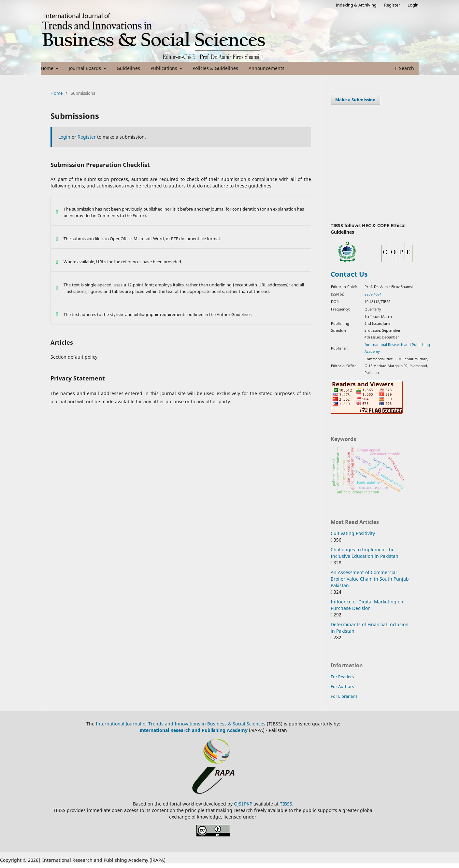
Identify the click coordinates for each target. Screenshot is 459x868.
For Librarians (344, 696)
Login (413, 5)
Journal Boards (86, 68)
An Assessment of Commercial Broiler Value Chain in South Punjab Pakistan (370, 579)
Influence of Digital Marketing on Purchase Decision (367, 605)
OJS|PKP (244, 804)
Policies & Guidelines (215, 68)
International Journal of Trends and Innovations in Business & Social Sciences (181, 724)
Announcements (266, 68)
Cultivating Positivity (353, 533)
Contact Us (349, 274)
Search (405, 68)
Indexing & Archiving (356, 5)
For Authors (342, 686)
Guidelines (128, 68)
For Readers (342, 677)
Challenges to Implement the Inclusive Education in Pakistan (365, 553)
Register (392, 5)
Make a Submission (355, 100)
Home (48, 68)
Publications (165, 68)
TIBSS (286, 804)
